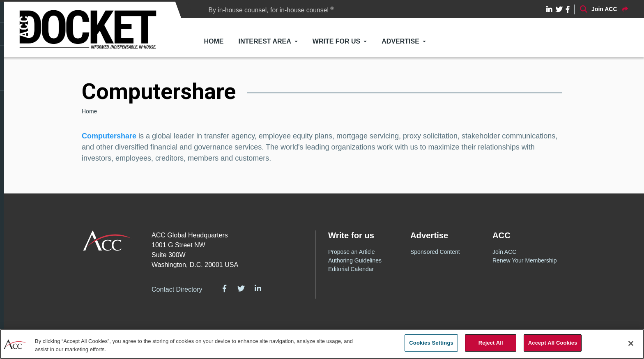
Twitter (241, 288)
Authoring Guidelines (355, 260)
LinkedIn (258, 288)
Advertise (400, 41)
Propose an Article (352, 252)
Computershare (109, 136)
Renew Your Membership (524, 260)
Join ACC (504, 252)
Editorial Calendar (351, 269)
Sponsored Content (435, 252)
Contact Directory (177, 289)
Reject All (491, 343)
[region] (322, 344)
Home (214, 41)
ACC (107, 241)
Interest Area (265, 41)
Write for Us (336, 41)
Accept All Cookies (553, 343)
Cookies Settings (431, 343)
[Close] (631, 343)
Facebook (225, 288)
